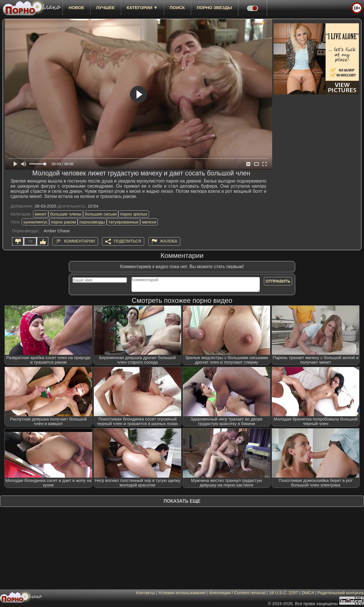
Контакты (145, 593)
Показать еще (182, 501)
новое (76, 8)
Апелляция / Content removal (237, 593)
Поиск (177, 8)
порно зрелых (134, 214)
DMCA (308, 593)
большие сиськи (101, 214)
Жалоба (169, 241)
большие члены (66, 214)
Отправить (278, 281)
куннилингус (35, 222)
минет (41, 214)
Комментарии (79, 241)
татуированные (123, 222)
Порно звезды (214, 8)
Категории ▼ (142, 8)
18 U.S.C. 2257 (284, 593)
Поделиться (127, 241)
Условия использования (182, 593)
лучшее (105, 8)
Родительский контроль (341, 593)
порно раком (63, 222)
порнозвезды (92, 222)
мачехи (149, 222)
